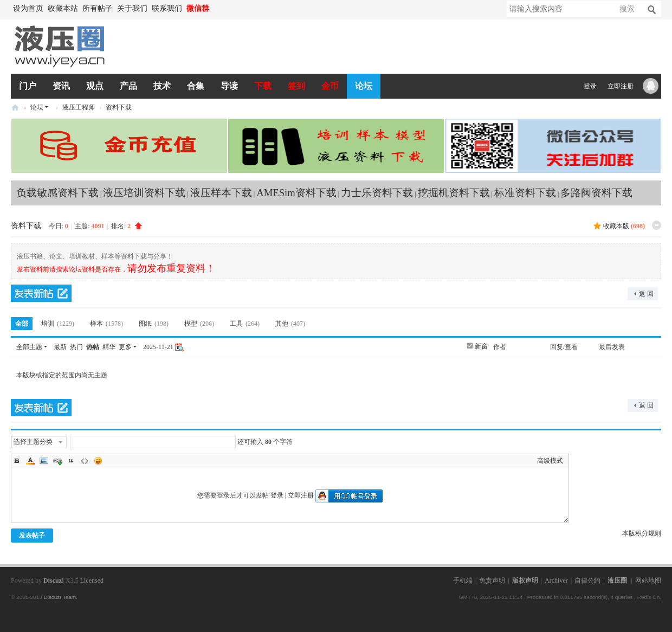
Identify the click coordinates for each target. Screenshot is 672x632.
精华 (109, 347)
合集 (196, 86)
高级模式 (550, 461)
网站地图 (648, 581)
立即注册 (621, 86)
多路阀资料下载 (596, 193)
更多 (125, 347)
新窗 (481, 346)
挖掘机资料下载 (454, 193)
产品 (128, 86)
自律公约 (587, 581)
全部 (22, 324)
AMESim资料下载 (296, 193)
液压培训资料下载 (144, 193)
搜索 (627, 9)
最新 (60, 347)
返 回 (646, 294)
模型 (201, 324)
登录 (590, 86)
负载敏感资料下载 (57, 193)
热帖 (93, 347)
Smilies (98, 461)
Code (85, 461)
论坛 (364, 86)
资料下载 (119, 107)
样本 (108, 324)
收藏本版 (624, 226)
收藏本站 (63, 8)
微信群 (198, 8)
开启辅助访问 (217, 9)
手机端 (463, 581)
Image (44, 461)
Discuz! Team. (60, 597)
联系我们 (167, 8)
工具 (246, 324)
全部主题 (29, 347)
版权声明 (525, 581)
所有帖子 (98, 8)
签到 (296, 86)
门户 (28, 86)
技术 (162, 86)
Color (30, 461)
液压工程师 (79, 107)
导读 (229, 86)
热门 (76, 347)
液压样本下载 (221, 193)
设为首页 (28, 8)
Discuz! (54, 581)
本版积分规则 (642, 533)
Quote (71, 461)
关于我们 (132, 8)
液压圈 (15, 108)
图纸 (155, 324)
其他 (292, 324)
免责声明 (492, 581)
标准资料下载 (525, 193)
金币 (330, 86)
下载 (263, 86)
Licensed (92, 581)
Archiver (556, 581)
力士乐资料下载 (377, 193)
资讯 (61, 86)
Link (57, 461)
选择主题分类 (33, 442)
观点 (95, 86)
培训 (59, 324)
